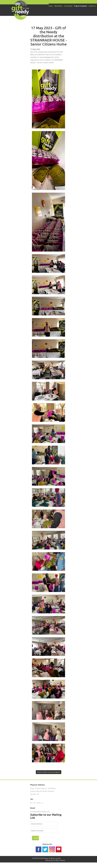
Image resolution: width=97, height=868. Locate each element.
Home (51, 6)
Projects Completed (80, 6)
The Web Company (59, 860)
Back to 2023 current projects (49, 772)
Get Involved (68, 6)
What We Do (58, 6)
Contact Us (92, 6)
